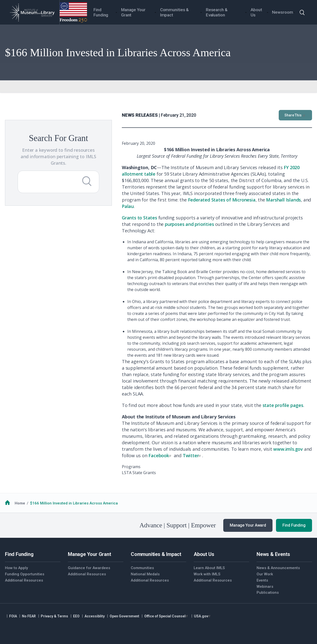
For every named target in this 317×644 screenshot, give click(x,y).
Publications (268, 593)
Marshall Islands (283, 200)
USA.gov (203, 616)
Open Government (124, 616)
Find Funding (294, 525)
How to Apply (16, 568)
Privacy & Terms (54, 616)
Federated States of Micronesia (222, 200)
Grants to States (139, 218)
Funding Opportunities (25, 574)
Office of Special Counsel (167, 616)
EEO (76, 616)
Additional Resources (24, 580)
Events (262, 580)
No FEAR (29, 616)
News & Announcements (278, 568)
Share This (295, 115)
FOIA (13, 616)
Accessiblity (95, 616)
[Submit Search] (87, 181)
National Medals (145, 574)
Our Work (265, 574)
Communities (142, 568)
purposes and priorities (189, 224)
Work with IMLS (207, 574)
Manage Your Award (248, 525)
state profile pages (283, 405)
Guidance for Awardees (89, 568)
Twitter (193, 455)
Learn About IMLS (209, 568)
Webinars (265, 587)
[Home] (32, 12)
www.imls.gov (288, 449)
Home (20, 503)
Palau (128, 206)
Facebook (160, 455)
